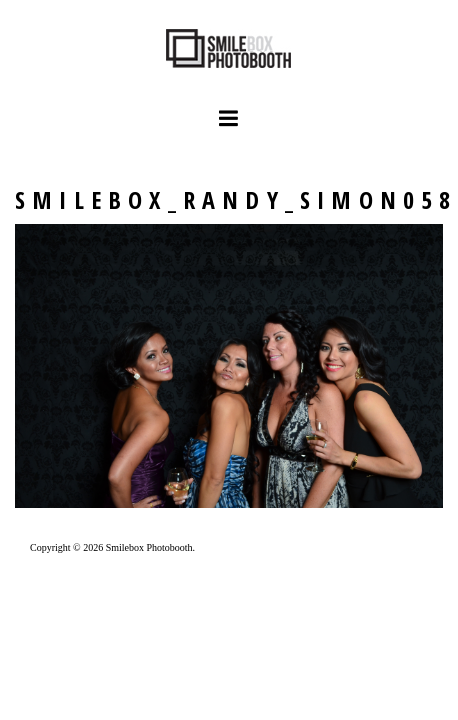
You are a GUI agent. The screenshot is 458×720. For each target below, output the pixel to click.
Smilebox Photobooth (149, 547)
